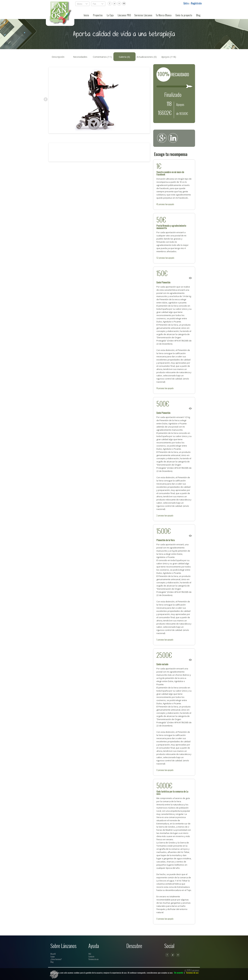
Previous (46, 100)
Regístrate (196, 3)
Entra (186, 3)
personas (162, 204)
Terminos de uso (192, 973)
